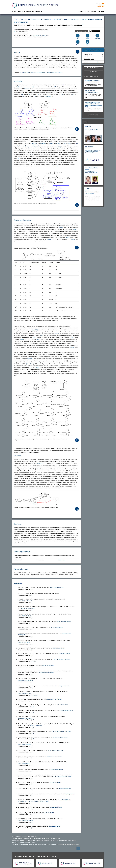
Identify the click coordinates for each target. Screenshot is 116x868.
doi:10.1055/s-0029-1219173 (55, 756)
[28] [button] (25, 145)
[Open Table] (77, 248)
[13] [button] (73, 94)
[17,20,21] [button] (43, 143)
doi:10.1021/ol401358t (54, 826)
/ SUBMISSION (30, 11)
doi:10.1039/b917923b (62, 705)
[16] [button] (45, 96)
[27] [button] (18, 145)
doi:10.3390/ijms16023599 (57, 588)
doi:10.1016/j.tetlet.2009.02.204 (62, 660)
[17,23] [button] (58, 143)
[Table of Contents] (78, 52)
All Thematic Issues (93, 68)
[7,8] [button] (22, 94)
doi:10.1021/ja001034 (64, 654)
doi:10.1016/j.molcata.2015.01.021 (62, 777)
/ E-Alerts (100, 11)
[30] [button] (39, 145)
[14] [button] (24, 96)
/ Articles (21, 11)
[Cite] (87, 42)
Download (61, 560)
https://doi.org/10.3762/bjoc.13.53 (41, 35)
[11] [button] (48, 94)
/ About (39, 11)
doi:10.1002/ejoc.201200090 (26, 820)
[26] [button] (77, 143)
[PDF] (78, 36)
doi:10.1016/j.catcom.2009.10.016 (62, 731)
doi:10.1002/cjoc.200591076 (55, 750)
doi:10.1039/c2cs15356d (25, 693)
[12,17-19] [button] (34, 143)
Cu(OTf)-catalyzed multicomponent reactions (92, 91)
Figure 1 (30, 358)
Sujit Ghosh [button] (18, 25)
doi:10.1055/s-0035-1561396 (55, 699)
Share (78, 45)
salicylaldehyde (50, 72)
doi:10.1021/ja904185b (69, 794)
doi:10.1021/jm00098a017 (64, 622)
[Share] (78, 42)
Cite (87, 45)
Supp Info (97, 39)
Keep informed (93, 115)
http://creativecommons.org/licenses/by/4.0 (24, 840)
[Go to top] (78, 848)
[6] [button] (31, 91)
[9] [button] (29, 94)
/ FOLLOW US (91, 11)
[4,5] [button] (55, 87)
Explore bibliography (89, 59)
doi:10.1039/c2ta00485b (24, 745)
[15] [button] (35, 96)
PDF (78, 39)
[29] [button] (33, 145)
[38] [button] (18, 158)
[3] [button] (33, 87)
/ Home (14, 11)
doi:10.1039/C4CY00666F (25, 718)
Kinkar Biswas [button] (29, 25)
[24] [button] (65, 143)
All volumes (93, 72)
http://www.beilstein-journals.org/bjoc (69, 844)
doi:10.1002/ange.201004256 (46, 673)
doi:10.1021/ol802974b (48, 813)
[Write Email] (83, 25)
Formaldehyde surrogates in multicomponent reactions (92, 81)
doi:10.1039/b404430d (24, 764)
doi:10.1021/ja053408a (24, 642)
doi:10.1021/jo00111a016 (25, 616)
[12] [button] (62, 94)
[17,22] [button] (51, 143)
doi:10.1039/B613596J (57, 769)
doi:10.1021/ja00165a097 (28, 608)
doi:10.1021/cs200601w (67, 711)
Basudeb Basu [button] (77, 25)
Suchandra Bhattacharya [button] (45, 25)
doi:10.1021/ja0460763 (56, 807)
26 (102, 54)
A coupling (23, 72)
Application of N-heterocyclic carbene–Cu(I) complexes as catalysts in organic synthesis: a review (93, 105)
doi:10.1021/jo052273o (65, 788)
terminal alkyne (58, 72)
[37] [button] (32, 155)
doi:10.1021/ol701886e (48, 665)
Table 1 (61, 228)
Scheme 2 (55, 166)
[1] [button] (63, 85)
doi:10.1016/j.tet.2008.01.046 (63, 686)
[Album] (87, 36)
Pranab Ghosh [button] (62, 25)
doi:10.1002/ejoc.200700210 (26, 680)
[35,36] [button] (59, 147)
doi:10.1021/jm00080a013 (25, 601)
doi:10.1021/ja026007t (55, 783)
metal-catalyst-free (32, 72)
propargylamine (41, 72)
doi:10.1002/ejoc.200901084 (61, 737)
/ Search (82, 11)
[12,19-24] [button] (35, 330)
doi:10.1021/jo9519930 (58, 648)
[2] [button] (18, 87)
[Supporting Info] (97, 36)
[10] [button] (38, 94)
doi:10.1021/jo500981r (36, 726)
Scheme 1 (27, 89)
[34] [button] (35, 147)
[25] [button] (69, 143)
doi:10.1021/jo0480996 (57, 627)
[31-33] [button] (27, 147)
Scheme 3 (40, 463)
